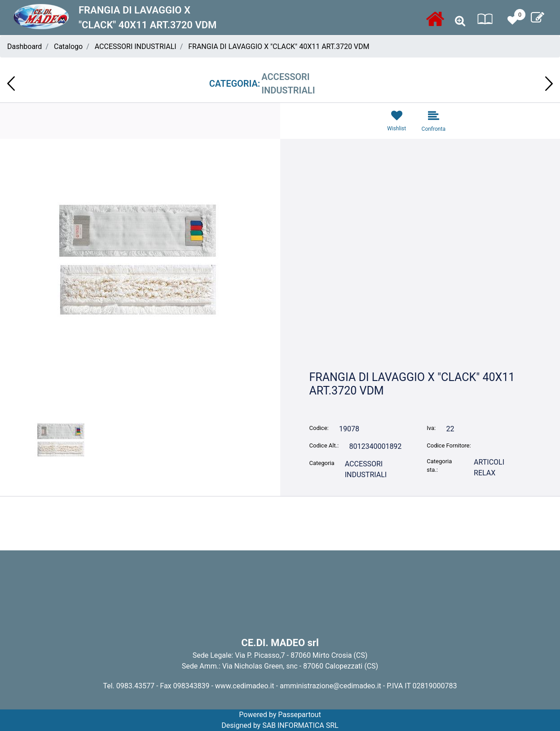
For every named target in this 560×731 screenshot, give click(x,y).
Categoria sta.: (439, 466)
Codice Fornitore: (449, 445)
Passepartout (299, 715)
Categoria (322, 463)
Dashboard (24, 47)
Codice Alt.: (324, 445)
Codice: (319, 428)
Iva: (431, 428)
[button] (460, 21)
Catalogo (68, 47)
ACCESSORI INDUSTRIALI (136, 47)
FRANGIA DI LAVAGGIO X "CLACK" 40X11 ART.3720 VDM (279, 47)
